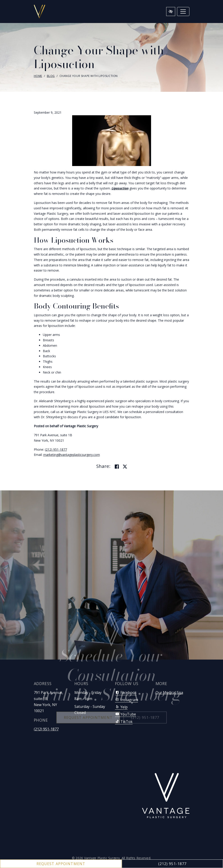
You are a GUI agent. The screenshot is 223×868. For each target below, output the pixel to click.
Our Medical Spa (169, 693)
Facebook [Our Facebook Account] (126, 693)
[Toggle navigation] (183, 12)
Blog (51, 76)
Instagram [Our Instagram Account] (126, 700)
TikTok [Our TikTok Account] (124, 722)
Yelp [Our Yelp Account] (121, 707)
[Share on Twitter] (125, 467)
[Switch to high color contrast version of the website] (171, 12)
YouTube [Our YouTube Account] (125, 714)
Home (38, 76)
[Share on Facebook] (117, 467)
